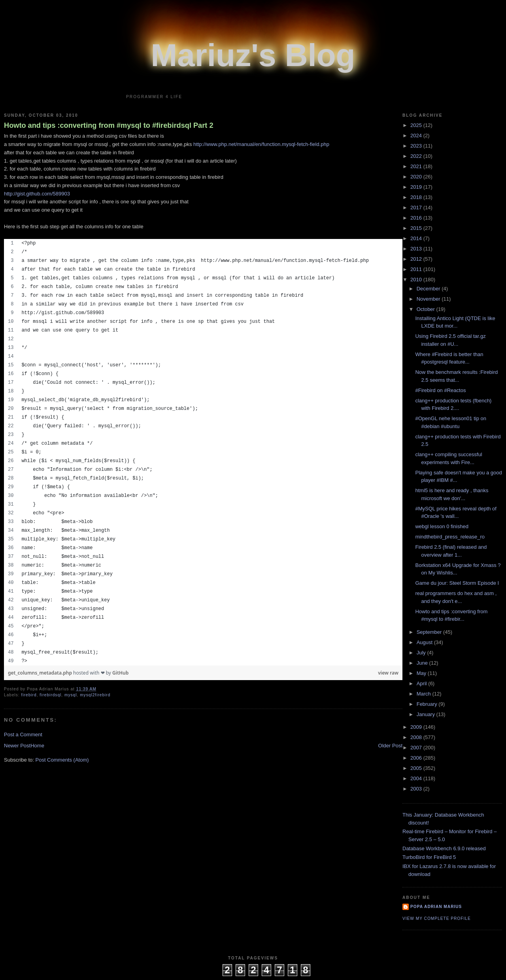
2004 (417, 778)
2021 (417, 166)
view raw (388, 673)
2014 (417, 238)
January (427, 714)
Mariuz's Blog (253, 55)
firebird (29, 695)
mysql (71, 695)
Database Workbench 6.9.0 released (444, 848)
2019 (417, 187)
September (430, 632)
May (422, 673)
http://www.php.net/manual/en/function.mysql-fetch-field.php (261, 144)
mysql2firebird (95, 695)
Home (37, 746)
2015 (417, 228)
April (423, 683)
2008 (417, 737)
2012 (417, 259)
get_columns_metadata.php (41, 673)
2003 (417, 789)
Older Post (390, 746)
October (427, 309)
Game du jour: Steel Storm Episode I (457, 583)
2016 (417, 218)
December (429, 289)
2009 (417, 727)
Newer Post (17, 746)
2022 (417, 156)
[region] (203, 452)
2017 (417, 208)
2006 (417, 758)
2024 (417, 136)
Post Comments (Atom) (62, 760)
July (422, 653)
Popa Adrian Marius (436, 907)
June (423, 663)
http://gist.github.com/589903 (37, 194)
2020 (417, 177)
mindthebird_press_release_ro (450, 537)
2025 (417, 125)
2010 (417, 280)
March (425, 694)
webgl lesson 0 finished (442, 526)
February (428, 704)
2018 (417, 197)
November (429, 299)
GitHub (120, 673)
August (425, 642)
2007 (417, 748)
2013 (417, 249)
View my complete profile (437, 918)
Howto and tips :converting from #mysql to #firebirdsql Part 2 (109, 125)
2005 (417, 768)
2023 (417, 146)
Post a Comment (23, 735)
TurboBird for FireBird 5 (429, 857)
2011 (417, 269)
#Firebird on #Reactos (440, 390)
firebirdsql (50, 695)
